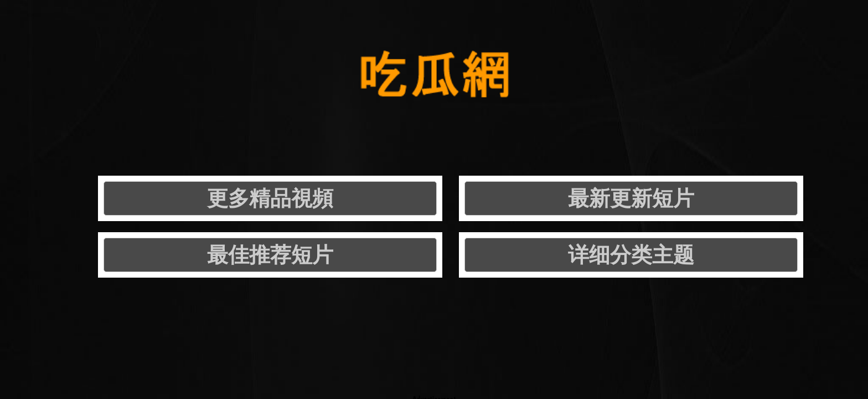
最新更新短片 (373, 116)
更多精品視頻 (222, 116)
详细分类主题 (674, 116)
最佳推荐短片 (523, 116)
